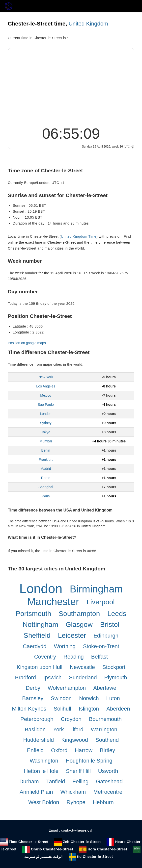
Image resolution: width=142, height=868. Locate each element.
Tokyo (46, 432)
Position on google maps (27, 343)
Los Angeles (46, 386)
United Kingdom (88, 24)
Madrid (46, 469)
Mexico (46, 395)
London (46, 414)
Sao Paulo (46, 405)
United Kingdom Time (79, 236)
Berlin (46, 450)
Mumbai (46, 441)
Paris (46, 496)
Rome (46, 478)
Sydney (46, 423)
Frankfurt (46, 460)
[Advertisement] (71, 86)
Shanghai (46, 487)
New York (46, 377)
